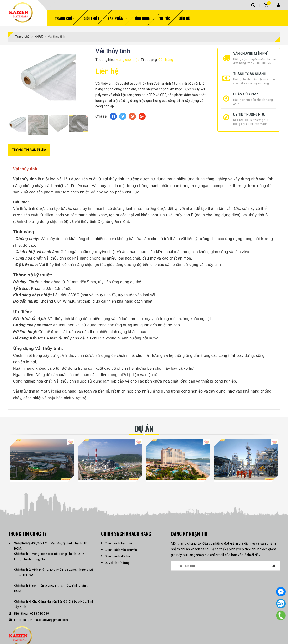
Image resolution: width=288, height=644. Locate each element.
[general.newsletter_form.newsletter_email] (226, 566)
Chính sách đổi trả (117, 556)
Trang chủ (65, 18)
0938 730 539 (39, 613)
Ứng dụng (143, 18)
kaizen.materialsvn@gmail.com (46, 620)
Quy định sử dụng (117, 563)
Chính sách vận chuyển (121, 550)
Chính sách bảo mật (119, 543)
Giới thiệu (92, 18)
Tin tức (164, 18)
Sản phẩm (117, 18)
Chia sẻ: (101, 116)
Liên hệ (184, 18)
